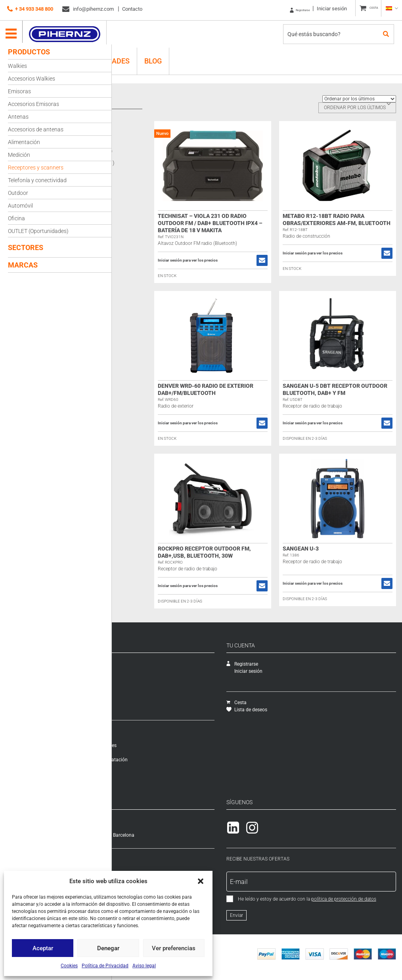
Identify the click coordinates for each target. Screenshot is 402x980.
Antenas (18, 117)
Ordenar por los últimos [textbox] (355, 108)
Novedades (130, 693)
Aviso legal (144, 966)
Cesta (273, 703)
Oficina (16, 218)
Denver (143, 139)
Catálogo (128, 678)
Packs (124, 707)
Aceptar (43, 948)
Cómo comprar (134, 731)
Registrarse (283, 9)
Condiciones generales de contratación (159, 760)
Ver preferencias (174, 948)
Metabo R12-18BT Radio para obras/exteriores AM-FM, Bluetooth (342, 223)
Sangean (146, 151)
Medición (19, 155)
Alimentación (24, 142)
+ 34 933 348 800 (30, 9)
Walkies (17, 66)
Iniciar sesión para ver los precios (224, 260)
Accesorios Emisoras (33, 104)
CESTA (368, 9)
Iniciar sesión (321, 9)
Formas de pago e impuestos (149, 753)
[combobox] (357, 108)
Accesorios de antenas (36, 129)
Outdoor (18, 193)
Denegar (108, 948)
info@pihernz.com (88, 9)
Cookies (69, 966)
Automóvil (20, 206)
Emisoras (19, 91)
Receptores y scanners (36, 168)
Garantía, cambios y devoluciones (154, 745)
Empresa (127, 664)
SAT (122, 671)
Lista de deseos (283, 710)
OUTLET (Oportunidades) (38, 231)
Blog (153, 57)
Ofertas (125, 700)
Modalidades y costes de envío (150, 738)
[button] (201, 881)
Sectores (26, 247)
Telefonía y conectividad (37, 180)
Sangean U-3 (319, 549)
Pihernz (70, 31)
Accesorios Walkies (32, 79)
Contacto (132, 9)
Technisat (147, 163)
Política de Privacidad (105, 966)
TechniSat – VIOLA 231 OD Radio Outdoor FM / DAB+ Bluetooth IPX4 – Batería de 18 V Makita (238, 223)
